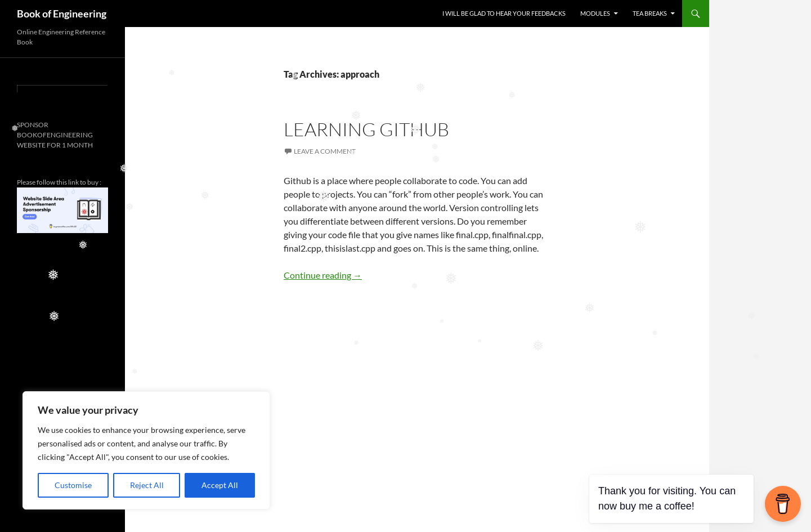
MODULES (595, 13)
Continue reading (323, 275)
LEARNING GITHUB (366, 129)
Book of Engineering (62, 14)
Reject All (147, 485)
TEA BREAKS (650, 13)
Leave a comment (325, 151)
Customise (73, 485)
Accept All (220, 485)
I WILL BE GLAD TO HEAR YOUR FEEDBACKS (504, 13)
